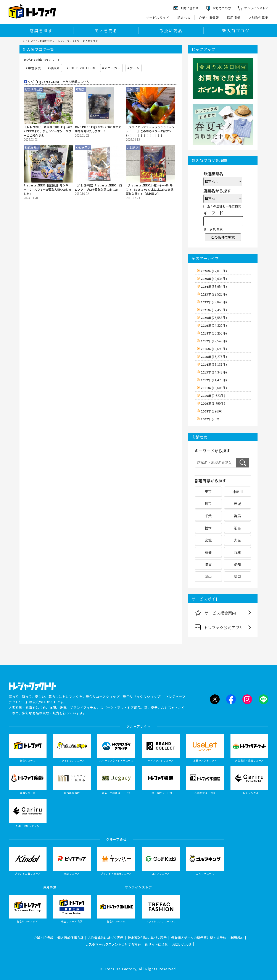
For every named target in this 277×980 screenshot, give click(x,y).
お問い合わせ (182, 944)
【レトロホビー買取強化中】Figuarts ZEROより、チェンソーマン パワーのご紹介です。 (48, 131)
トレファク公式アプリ (219, 627)
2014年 (214, 364)
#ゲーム (134, 68)
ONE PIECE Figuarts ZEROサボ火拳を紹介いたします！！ (98, 129)
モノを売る (106, 31)
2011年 (214, 388)
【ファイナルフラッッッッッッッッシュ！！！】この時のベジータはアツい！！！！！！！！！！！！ (150, 131)
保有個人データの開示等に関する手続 (199, 938)
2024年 (214, 286)
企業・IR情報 (209, 18)
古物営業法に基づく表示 (105, 938)
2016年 (214, 349)
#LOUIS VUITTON (81, 68)
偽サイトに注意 (156, 944)
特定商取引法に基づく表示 (147, 938)
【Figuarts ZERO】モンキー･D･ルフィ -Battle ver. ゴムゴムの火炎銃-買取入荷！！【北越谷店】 (150, 189)
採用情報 (234, 18)
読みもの (184, 18)
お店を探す (46, 41)
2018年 (214, 333)
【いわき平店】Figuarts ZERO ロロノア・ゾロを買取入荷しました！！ (99, 187)
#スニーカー (111, 68)
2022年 (214, 302)
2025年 (214, 279)
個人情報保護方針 (70, 938)
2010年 (213, 396)
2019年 (214, 325)
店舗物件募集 (258, 18)
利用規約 (237, 938)
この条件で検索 (223, 237)
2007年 (211, 419)
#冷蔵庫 (54, 68)
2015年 (214, 357)
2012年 (214, 380)
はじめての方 (222, 8)
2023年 (214, 294)
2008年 (212, 411)
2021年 (214, 310)
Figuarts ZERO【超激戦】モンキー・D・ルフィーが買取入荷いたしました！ (48, 189)
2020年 (214, 318)
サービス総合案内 (215, 613)
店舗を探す (41, 31)
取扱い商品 (171, 31)
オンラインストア (256, 8)
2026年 (214, 271)
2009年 (213, 403)
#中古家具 (33, 68)
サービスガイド (158, 18)
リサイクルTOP (28, 41)
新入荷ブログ (236, 31)
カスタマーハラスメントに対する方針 (113, 944)
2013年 (214, 372)
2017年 (214, 341)
